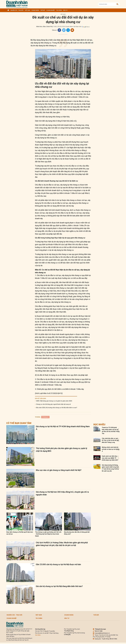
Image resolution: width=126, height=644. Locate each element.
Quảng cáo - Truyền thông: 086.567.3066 (105, 639)
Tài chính (59, 10)
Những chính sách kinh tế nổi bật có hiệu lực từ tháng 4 (111, 449)
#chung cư (45, 417)
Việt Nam (27, 10)
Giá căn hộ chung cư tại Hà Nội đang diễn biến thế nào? (59, 586)
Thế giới (43, 10)
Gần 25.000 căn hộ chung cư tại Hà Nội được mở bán (58, 564)
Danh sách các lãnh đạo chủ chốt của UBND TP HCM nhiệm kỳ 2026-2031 (110, 458)
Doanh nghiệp (51, 10)
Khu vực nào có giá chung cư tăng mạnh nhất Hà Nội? (59, 470)
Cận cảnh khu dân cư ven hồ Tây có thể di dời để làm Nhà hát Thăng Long (110, 440)
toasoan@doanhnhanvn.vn (101, 633)
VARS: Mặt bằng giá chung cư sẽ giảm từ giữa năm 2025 (54, 401)
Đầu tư (65, 10)
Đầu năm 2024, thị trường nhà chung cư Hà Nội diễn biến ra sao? (57, 408)
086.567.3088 (98, 631)
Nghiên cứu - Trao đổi (17, 10)
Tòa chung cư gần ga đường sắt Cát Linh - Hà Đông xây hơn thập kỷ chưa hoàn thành (48, 534)
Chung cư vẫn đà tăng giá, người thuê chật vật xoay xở (53, 404)
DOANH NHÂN (35, 10)
